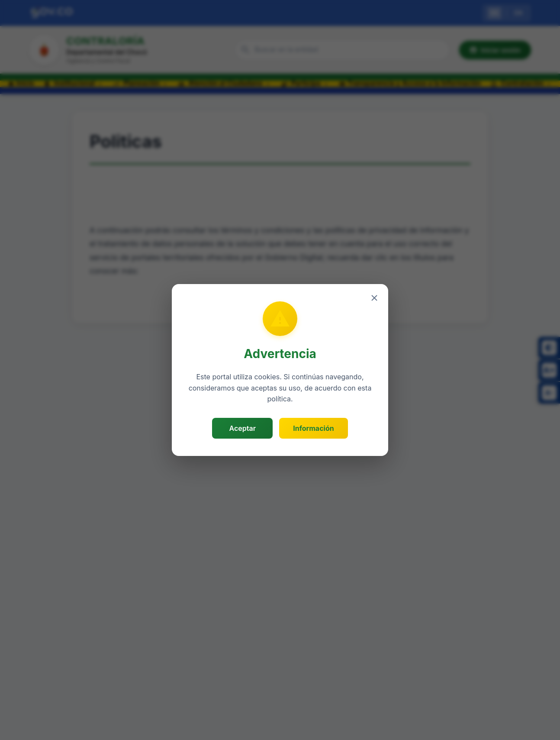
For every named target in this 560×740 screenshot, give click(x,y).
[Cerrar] (374, 298)
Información (313, 428)
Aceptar (243, 428)
